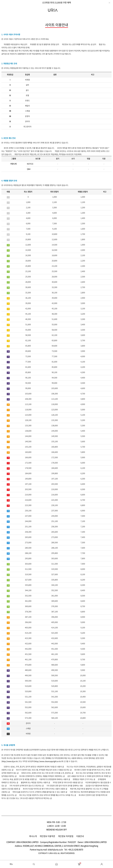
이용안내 (80, 836)
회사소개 (33, 836)
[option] (56, 2)
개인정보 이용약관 (47, 836)
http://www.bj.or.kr (10, 761)
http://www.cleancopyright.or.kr (48, 761)
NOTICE (30, 164)
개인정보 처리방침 (66, 836)
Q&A (29, 169)
